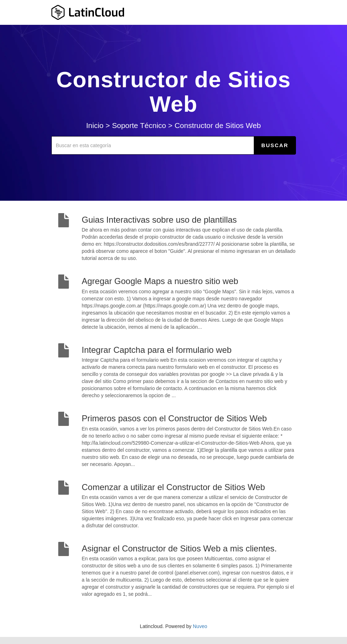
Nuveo (200, 626)
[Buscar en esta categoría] (153, 145)
